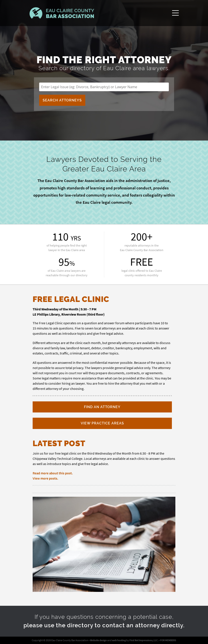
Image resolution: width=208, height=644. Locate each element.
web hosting (119, 640)
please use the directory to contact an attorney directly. (104, 625)
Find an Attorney (102, 407)
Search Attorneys (62, 100)
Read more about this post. (53, 473)
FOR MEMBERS (168, 640)
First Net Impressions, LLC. (144, 640)
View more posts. (45, 478)
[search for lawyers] (104, 87)
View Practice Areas (102, 423)
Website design (98, 640)
